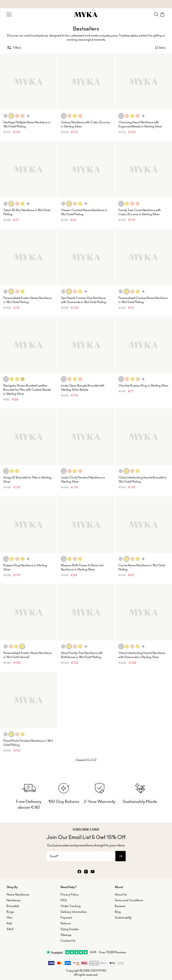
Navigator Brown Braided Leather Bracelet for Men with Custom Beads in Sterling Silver (27, 390)
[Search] (156, 14)
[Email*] (81, 856)
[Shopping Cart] (163, 14)
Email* (54, 856)
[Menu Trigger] (9, 14)
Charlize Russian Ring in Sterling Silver (143, 385)
